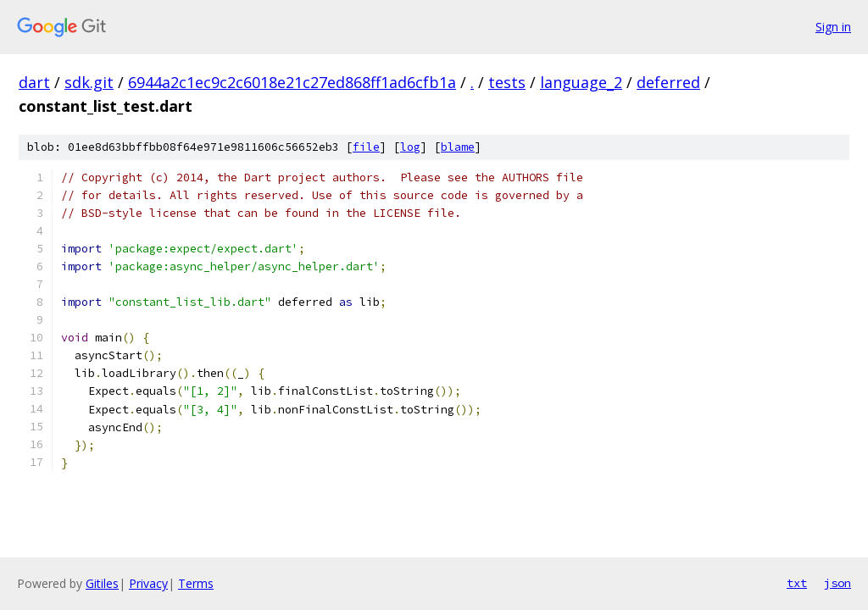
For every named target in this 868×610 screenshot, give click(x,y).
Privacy (148, 583)
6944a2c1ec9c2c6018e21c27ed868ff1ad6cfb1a (292, 82)
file (366, 147)
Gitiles (102, 583)
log (410, 147)
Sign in (833, 27)
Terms (196, 583)
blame (458, 147)
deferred (668, 82)
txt (797, 583)
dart (34, 82)
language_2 (581, 82)
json (837, 583)
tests (507, 82)
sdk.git (89, 82)
